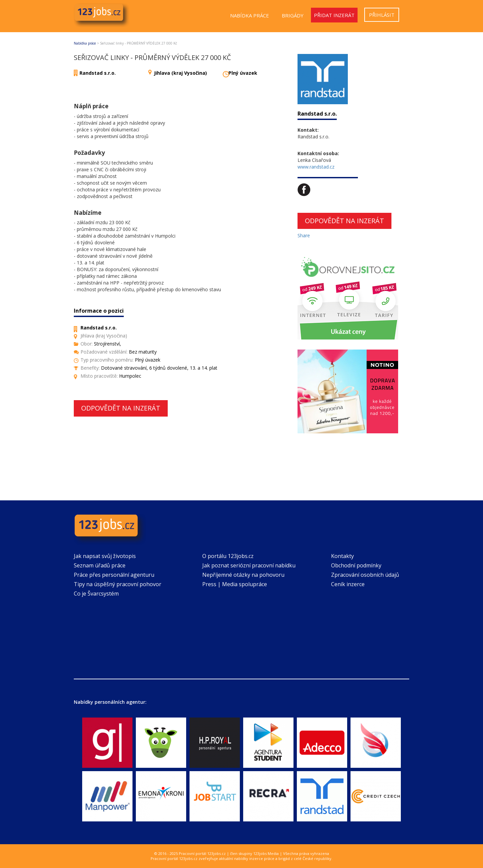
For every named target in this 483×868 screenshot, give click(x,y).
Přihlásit (382, 15)
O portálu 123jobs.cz (228, 556)
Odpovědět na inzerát (121, 408)
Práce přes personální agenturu (114, 575)
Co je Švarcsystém (96, 594)
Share (304, 235)
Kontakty (342, 556)
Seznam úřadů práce (100, 565)
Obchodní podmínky (356, 565)
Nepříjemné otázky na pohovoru (243, 575)
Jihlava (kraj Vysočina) (180, 73)
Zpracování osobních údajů (365, 575)
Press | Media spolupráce (235, 584)
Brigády (293, 15)
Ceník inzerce (348, 584)
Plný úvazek (243, 73)
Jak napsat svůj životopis (105, 556)
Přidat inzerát (334, 15)
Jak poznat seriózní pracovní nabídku (249, 565)
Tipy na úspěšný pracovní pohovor (118, 584)
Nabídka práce (250, 15)
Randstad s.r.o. (98, 73)
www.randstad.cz (316, 167)
